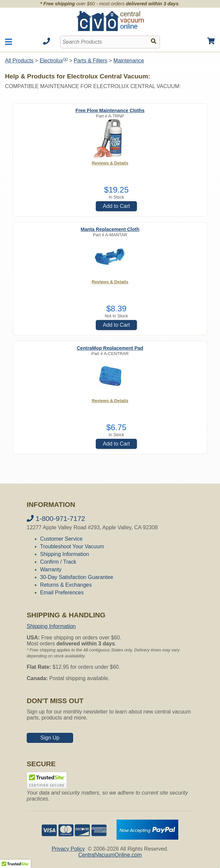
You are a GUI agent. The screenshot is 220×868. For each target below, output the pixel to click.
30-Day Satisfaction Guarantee (77, 577)
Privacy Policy (68, 849)
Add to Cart (116, 206)
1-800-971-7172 (56, 518)
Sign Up (50, 738)
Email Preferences (62, 593)
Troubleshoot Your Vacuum (72, 546)
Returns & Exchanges (66, 585)
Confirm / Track (58, 562)
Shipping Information (65, 554)
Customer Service (61, 539)
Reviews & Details (110, 163)
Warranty (51, 569)
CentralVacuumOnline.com (110, 855)
